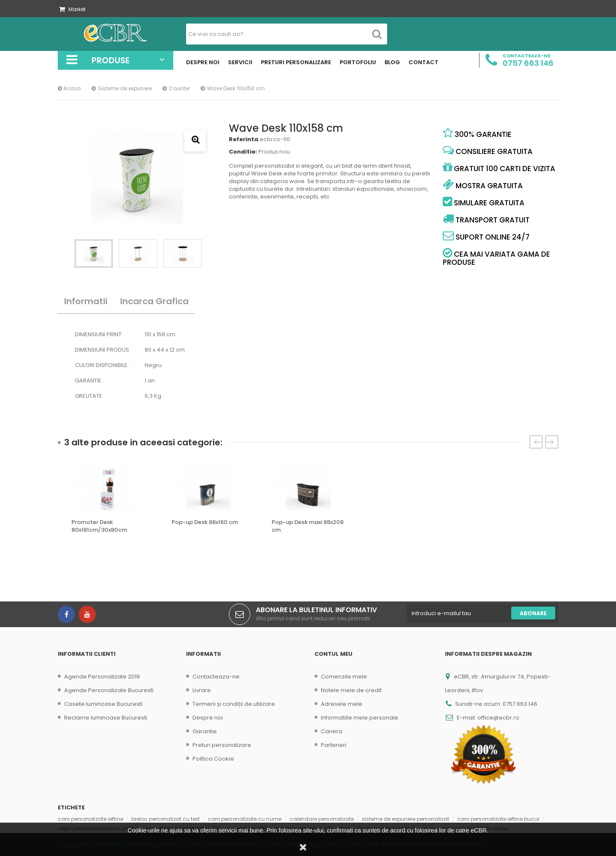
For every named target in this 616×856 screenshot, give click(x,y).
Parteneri (334, 745)
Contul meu (333, 654)
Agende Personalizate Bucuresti (109, 690)
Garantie (205, 731)
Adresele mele (342, 704)
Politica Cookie (213, 759)
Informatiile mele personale (360, 718)
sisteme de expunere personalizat (406, 819)
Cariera (332, 731)
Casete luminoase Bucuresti (103, 704)
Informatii (86, 301)
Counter (179, 88)
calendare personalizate (322, 819)
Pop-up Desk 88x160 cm (205, 522)
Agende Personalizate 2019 (102, 677)
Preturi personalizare (222, 745)
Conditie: (243, 152)
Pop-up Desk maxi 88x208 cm (308, 526)
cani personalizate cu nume (245, 819)
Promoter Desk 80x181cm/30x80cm (99, 526)
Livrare (202, 690)
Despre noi (208, 718)
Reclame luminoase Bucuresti (106, 718)
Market (72, 9)
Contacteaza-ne (216, 677)
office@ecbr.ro (498, 718)
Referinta (244, 139)
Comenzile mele (344, 677)
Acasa (69, 88)
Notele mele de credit (351, 690)
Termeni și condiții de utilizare (234, 704)
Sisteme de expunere (125, 88)
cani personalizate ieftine (90, 819)
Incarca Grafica (154, 301)
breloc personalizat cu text (166, 819)
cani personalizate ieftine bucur (498, 819)
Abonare (533, 613)
